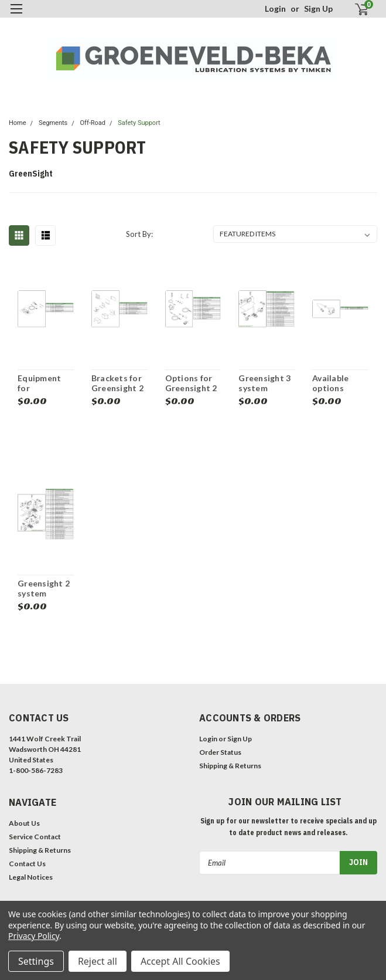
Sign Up (318, 9)
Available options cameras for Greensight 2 (338, 384)
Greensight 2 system (44, 589)
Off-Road (93, 123)
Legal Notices (31, 877)
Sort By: (139, 234)
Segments (53, 123)
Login (275, 9)
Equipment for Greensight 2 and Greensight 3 (44, 384)
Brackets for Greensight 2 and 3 (117, 384)
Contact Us (27, 864)
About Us (24, 823)
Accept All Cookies (180, 961)
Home (18, 123)
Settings (36, 961)
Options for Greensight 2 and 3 (191, 384)
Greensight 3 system (264, 383)
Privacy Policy (34, 936)
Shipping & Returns (230, 766)
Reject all (98, 961)
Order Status (220, 752)
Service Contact (35, 837)
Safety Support (139, 123)
